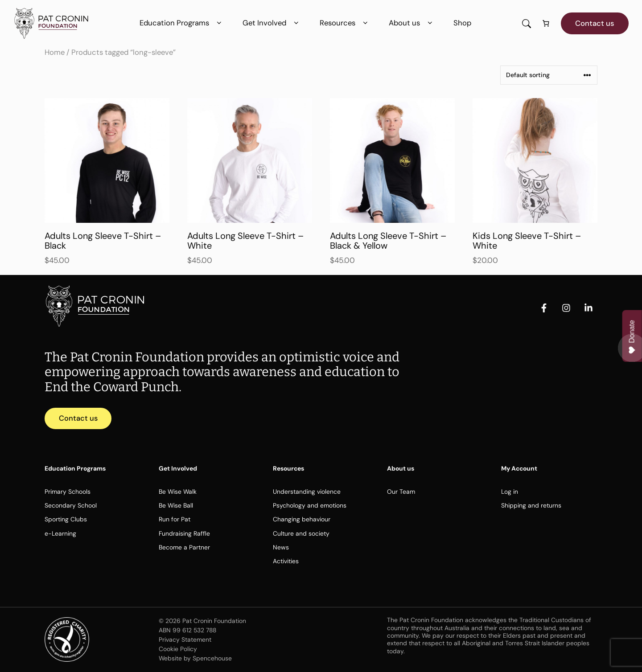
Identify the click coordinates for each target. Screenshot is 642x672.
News (281, 548)
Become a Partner (184, 548)
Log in (510, 492)
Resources (345, 23)
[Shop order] (549, 75)
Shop (462, 23)
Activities (286, 561)
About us (412, 23)
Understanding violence (307, 492)
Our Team (401, 492)
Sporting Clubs (66, 520)
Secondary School (71, 506)
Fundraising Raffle (184, 533)
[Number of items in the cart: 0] (546, 24)
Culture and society (301, 533)
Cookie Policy (178, 649)
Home (55, 52)
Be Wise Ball (176, 506)
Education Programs (182, 23)
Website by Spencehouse (195, 658)
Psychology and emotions (310, 506)
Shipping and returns (531, 506)
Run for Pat (175, 520)
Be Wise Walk (178, 492)
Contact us (595, 23)
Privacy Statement (185, 640)
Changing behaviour (302, 520)
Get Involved (272, 23)
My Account (519, 469)
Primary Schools (68, 492)
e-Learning (60, 533)
